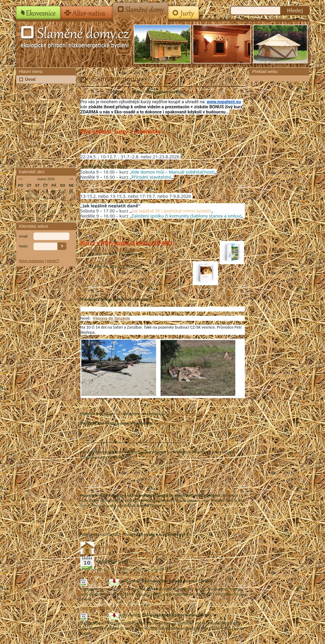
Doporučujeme (39, 146)
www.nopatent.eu (200, 92)
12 (71, 199)
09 (45, 199)
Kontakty (33, 138)
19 (71, 205)
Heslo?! (53, 261)
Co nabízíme (37, 88)
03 (54, 192)
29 (37, 218)
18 (62, 205)
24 (54, 212)
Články (32, 96)
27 (21, 218)
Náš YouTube (38, 163)
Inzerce (32, 121)
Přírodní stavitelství (152, 177)
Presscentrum (38, 130)
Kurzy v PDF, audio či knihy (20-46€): (127, 243)
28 (29, 218)
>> (71, 179)
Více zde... (161, 300)
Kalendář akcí (38, 104)
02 (45, 192)
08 (37, 199)
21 (29, 212)
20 (21, 212)
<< (20, 179)
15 (37, 205)
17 (54, 205)
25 (62, 212)
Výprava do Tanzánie (111, 318)
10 (54, 199)
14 (29, 205)
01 (37, 192)
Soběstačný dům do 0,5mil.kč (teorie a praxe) (127, 574)
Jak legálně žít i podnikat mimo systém (172, 211)
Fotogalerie (36, 113)
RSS (29, 155)
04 (62, 192)
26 (71, 212)
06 (21, 199)
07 (29, 199)
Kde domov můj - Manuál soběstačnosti (121, 250)
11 (62, 199)
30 (45, 218)
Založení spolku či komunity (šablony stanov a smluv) (187, 216)
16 (45, 205)
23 (45, 212)
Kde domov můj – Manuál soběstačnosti (173, 172)
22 (37, 212)
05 (71, 192)
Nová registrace (32, 261)
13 (21, 205)
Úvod (30, 79)
